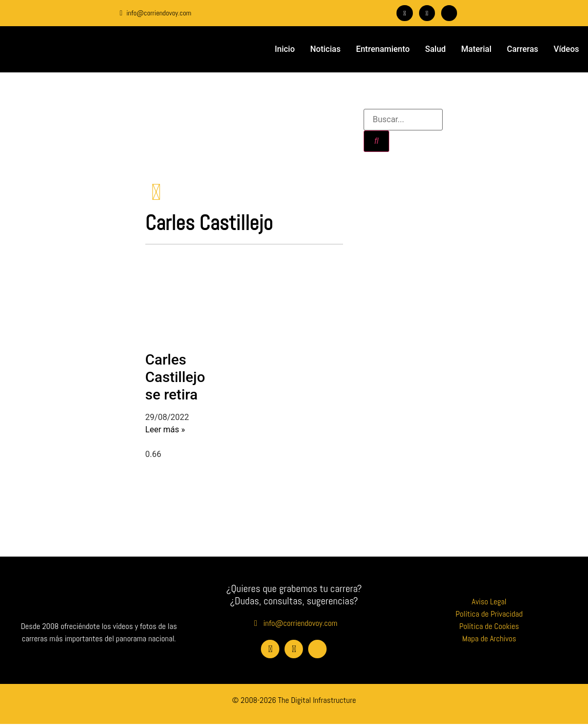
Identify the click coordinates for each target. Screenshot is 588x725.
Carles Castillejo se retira (175, 378)
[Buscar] (376, 141)
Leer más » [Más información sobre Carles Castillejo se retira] (165, 431)
